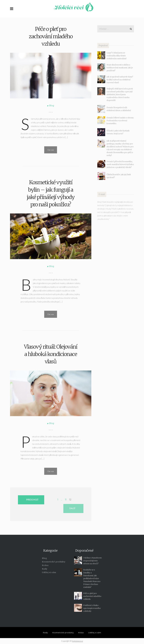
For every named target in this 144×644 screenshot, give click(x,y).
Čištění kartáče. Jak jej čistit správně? (119, 176)
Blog (52, 135)
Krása (45, 565)
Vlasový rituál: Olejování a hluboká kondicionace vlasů (51, 388)
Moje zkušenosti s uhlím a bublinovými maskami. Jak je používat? (120, 68)
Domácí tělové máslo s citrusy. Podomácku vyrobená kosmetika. (120, 121)
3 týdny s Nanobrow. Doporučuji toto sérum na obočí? (93, 561)
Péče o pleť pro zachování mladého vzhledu (51, 66)
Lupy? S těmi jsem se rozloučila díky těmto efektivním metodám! (116, 56)
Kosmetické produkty (54, 562)
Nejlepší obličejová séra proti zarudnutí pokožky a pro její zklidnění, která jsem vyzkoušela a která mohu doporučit (120, 95)
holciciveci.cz (78, 641)
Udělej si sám (49, 572)
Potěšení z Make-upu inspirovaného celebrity (92, 608)
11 (66, 500)
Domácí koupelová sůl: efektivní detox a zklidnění (119, 109)
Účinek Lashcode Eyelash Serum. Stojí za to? (118, 132)
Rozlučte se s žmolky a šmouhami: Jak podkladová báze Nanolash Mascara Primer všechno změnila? (92, 578)
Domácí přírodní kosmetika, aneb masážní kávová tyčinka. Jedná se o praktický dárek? (120, 164)
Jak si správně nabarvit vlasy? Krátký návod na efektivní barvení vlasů (120, 80)
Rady (45, 569)
